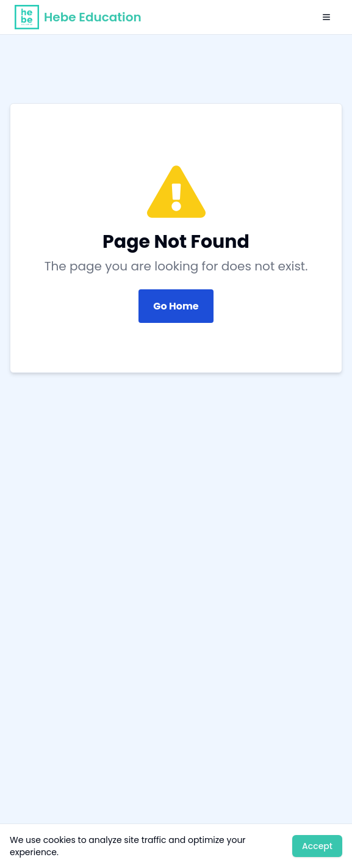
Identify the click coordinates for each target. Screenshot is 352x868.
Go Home (176, 306)
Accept (317, 846)
